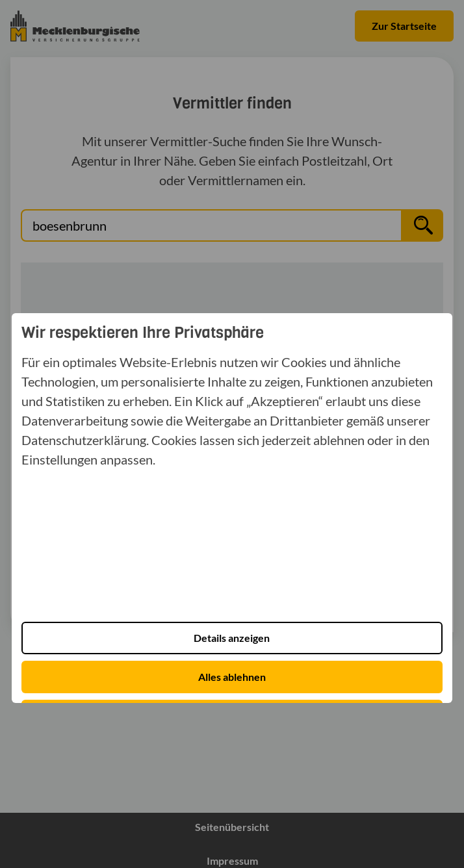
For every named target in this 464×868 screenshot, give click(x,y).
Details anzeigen (232, 638)
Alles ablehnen (232, 677)
